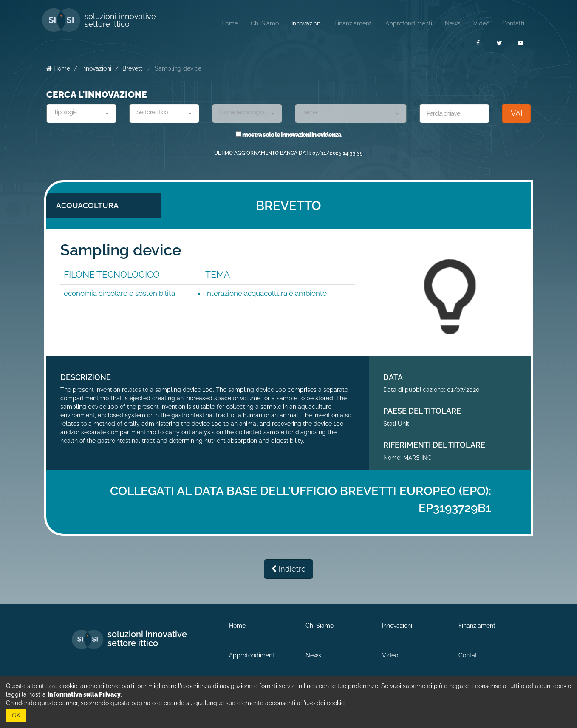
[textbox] (78, 113)
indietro (288, 569)
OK (16, 715)
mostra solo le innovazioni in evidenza (288, 135)
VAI (516, 113)
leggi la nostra (63, 694)
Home (58, 68)
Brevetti (133, 68)
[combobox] (81, 113)
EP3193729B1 (455, 508)
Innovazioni (96, 68)
